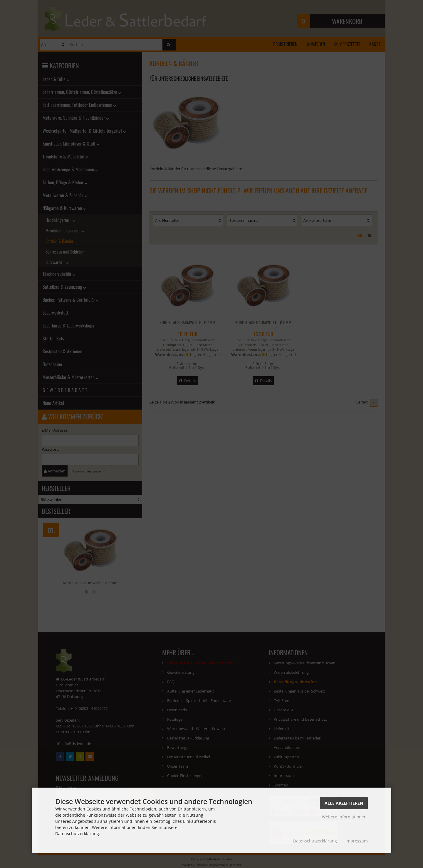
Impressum (357, 841)
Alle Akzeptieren (344, 803)
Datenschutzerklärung (315, 841)
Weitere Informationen (344, 817)
